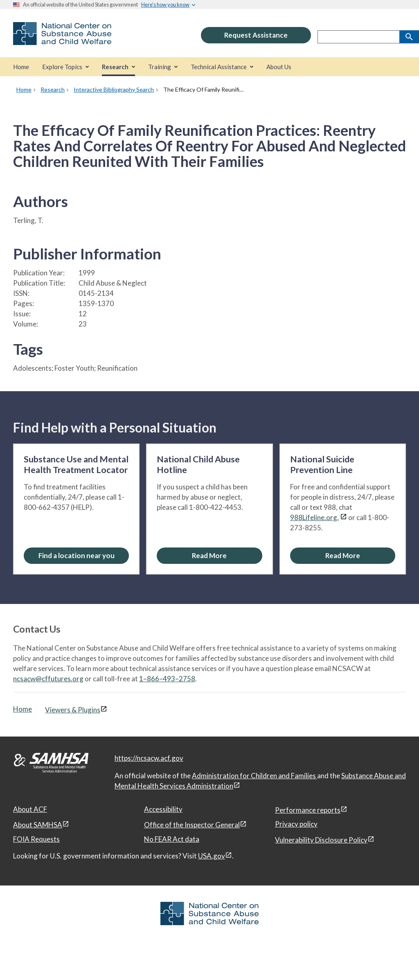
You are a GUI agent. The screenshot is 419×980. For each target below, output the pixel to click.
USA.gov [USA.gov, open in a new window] (212, 856)
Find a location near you (77, 555)
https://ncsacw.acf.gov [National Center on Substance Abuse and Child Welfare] (149, 758)
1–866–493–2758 (167, 679)
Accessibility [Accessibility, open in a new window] (163, 809)
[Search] (409, 37)
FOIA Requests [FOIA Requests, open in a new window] (36, 839)
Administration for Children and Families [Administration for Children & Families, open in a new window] (255, 776)
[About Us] (279, 67)
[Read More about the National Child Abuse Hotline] (209, 555)
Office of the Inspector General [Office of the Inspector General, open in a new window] (192, 825)
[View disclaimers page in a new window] (344, 517)
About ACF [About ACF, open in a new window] (30, 809)
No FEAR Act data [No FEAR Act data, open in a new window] (172, 839)
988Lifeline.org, (314, 517)
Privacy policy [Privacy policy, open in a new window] (296, 824)
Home (23, 709)
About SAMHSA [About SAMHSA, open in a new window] (38, 825)
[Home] (21, 67)
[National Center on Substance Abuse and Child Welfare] (62, 39)
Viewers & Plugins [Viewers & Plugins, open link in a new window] (73, 710)
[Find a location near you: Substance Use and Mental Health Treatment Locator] (76, 555)
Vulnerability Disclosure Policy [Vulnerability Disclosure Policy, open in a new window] (321, 840)
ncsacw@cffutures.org (48, 679)
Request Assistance (256, 35)
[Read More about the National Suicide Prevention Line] (343, 555)
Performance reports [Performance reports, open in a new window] (308, 810)
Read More (209, 555)
